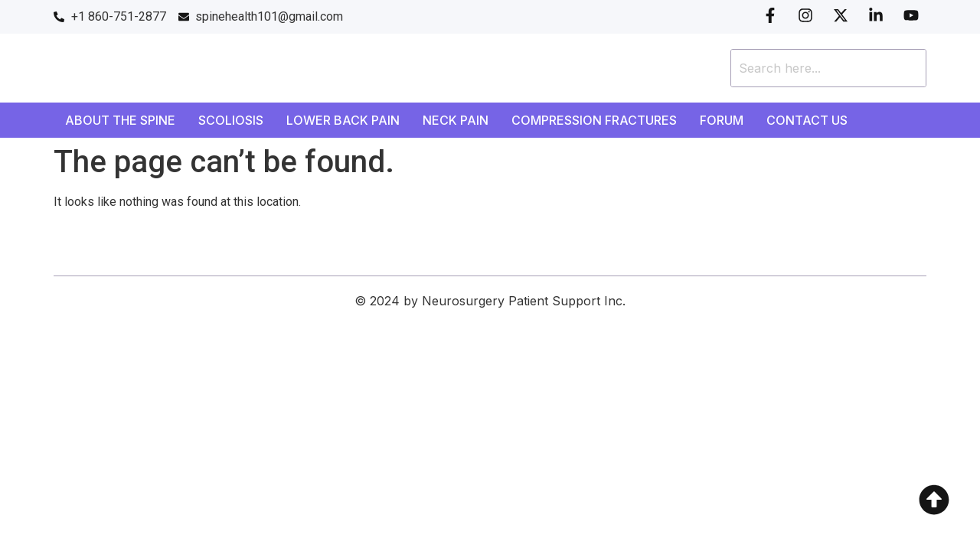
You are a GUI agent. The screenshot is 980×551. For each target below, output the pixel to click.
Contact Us (807, 120)
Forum (722, 120)
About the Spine (120, 120)
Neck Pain (456, 120)
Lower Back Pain (343, 120)
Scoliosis (231, 120)
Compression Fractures (594, 120)
